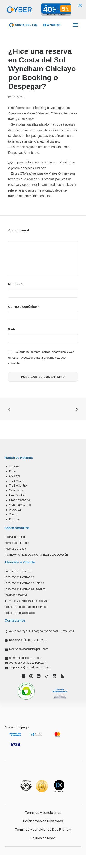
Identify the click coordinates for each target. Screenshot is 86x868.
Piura (13, 471)
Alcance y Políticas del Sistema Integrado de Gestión (36, 555)
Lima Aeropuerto (19, 500)
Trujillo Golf (16, 481)
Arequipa (15, 510)
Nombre (15, 284)
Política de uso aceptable (20, 613)
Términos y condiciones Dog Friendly (43, 829)
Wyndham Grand (20, 505)
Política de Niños (43, 838)
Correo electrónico (24, 307)
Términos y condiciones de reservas (26, 601)
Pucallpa (15, 519)
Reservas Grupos (15, 549)
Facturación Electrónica (19, 577)
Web (12, 329)
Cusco (13, 514)
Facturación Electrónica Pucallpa (25, 589)
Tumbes (14, 466)
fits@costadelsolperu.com (25, 658)
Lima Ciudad (17, 495)
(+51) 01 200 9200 (28, 640)
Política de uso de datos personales (26, 607)
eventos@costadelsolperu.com (28, 663)
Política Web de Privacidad (43, 821)
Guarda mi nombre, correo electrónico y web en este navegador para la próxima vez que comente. (41, 358)
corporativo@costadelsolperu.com (30, 667)
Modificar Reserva (16, 595)
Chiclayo (15, 476)
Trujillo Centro (18, 485)
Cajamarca (16, 490)
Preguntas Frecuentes (18, 571)
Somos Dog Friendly (17, 543)
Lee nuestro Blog (15, 537)
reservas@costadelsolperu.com (29, 649)
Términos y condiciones (43, 813)
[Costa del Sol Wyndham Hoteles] (35, 25)
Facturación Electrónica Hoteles (24, 583)
